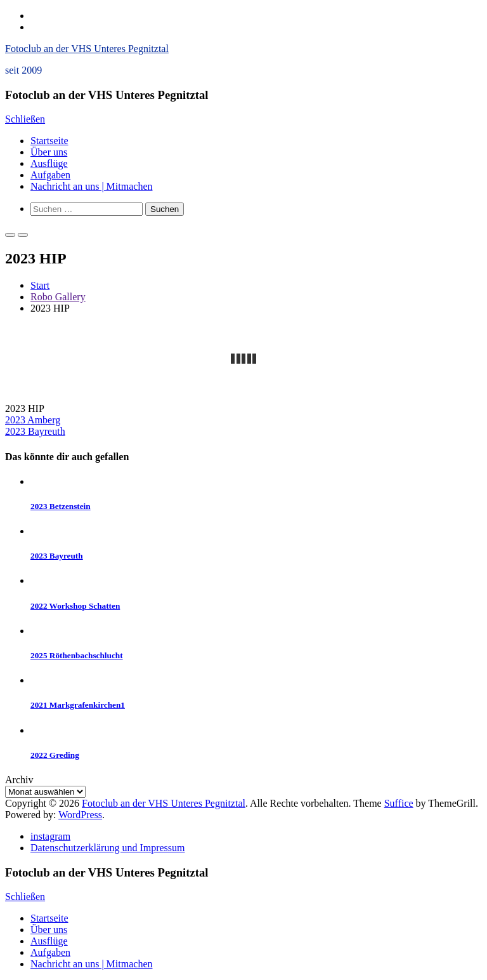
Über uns (49, 152)
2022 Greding (55, 755)
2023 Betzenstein (61, 506)
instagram (50, 836)
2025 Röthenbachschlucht (77, 655)
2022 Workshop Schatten (75, 606)
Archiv (19, 780)
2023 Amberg (33, 420)
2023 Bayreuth (35, 431)
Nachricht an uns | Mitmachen (91, 186)
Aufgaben (50, 175)
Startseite (49, 141)
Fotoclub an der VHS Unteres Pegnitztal (87, 49)
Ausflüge (49, 163)
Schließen (25, 119)
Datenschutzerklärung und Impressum (107, 848)
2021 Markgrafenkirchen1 (78, 705)
